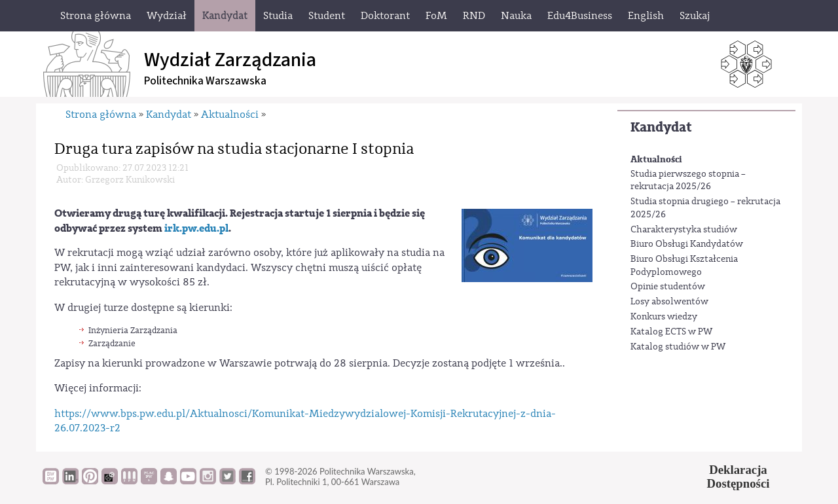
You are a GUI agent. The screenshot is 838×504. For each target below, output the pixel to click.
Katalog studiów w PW (678, 347)
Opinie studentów (668, 287)
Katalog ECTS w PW (671, 332)
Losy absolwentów (669, 302)
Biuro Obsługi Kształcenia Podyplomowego (684, 266)
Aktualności (656, 159)
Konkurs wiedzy (664, 317)
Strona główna (101, 115)
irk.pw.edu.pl (196, 228)
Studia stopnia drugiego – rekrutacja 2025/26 (705, 208)
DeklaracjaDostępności (738, 477)
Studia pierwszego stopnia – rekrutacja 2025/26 (688, 181)
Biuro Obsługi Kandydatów (687, 244)
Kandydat (661, 127)
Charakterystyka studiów (684, 230)
